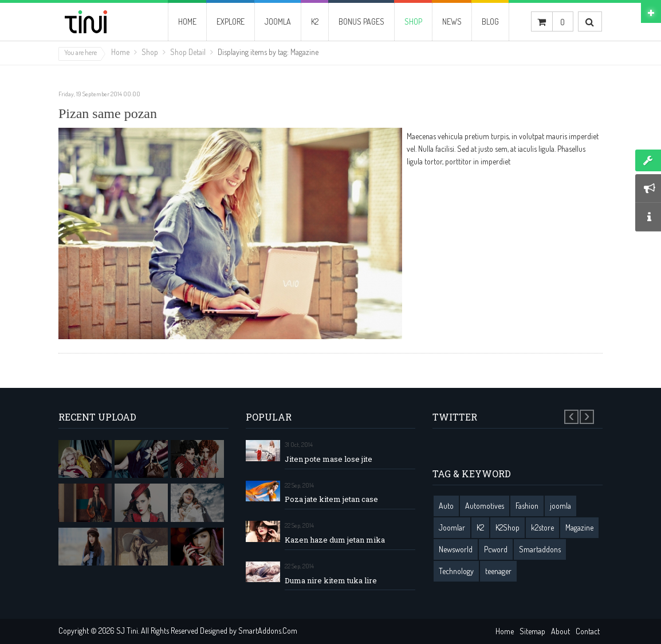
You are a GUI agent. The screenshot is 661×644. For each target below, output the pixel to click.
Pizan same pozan (108, 113)
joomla (560, 506)
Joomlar (452, 527)
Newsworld (456, 549)
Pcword (496, 549)
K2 (480, 527)
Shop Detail (188, 52)
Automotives (485, 506)
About (560, 631)
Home (120, 52)
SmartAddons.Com (268, 631)
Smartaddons (540, 549)
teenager (498, 571)
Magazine (579, 527)
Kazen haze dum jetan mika (335, 540)
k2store (542, 527)
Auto (446, 506)
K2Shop (507, 527)
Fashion (527, 506)
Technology (456, 571)
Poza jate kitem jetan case (331, 499)
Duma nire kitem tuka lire (331, 581)
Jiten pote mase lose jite (328, 459)
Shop (150, 52)
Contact (588, 631)
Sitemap (532, 631)
